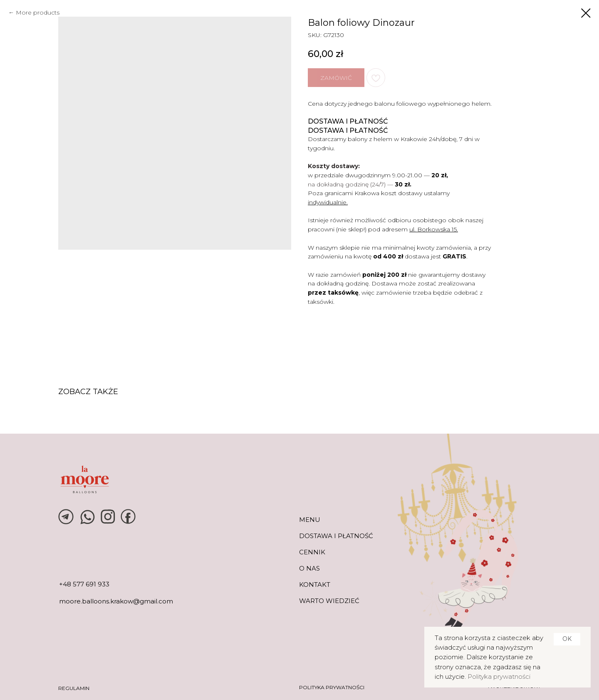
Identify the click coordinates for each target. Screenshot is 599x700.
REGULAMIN (74, 688)
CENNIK (312, 552)
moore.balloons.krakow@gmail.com (116, 601)
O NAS (309, 568)
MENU (310, 520)
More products (38, 12)
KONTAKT (315, 585)
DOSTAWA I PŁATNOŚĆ (336, 536)
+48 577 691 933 (84, 584)
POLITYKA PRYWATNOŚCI (332, 687)
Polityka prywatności (499, 676)
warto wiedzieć (329, 601)
